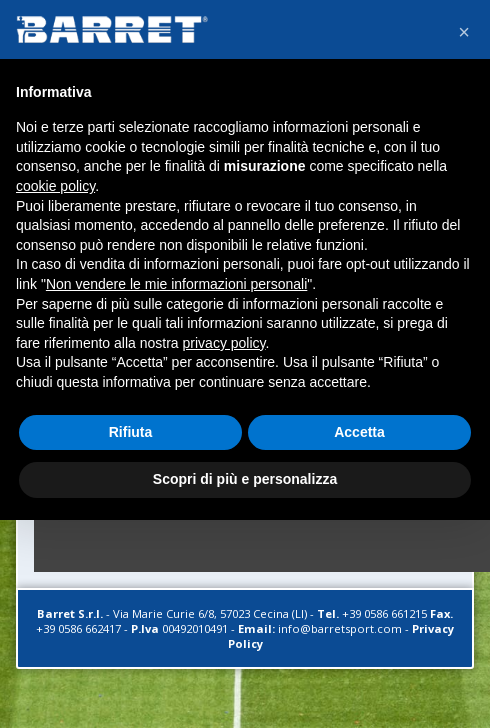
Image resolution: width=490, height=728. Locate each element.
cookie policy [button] (55, 186)
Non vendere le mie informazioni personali (176, 284)
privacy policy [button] (224, 343)
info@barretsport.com (340, 628)
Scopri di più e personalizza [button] (245, 479)
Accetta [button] (359, 432)
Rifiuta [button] (131, 432)
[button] (464, 32)
